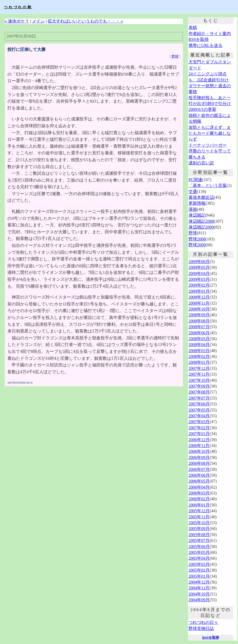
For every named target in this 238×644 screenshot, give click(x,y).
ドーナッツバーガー (208, 145)
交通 (193, 192)
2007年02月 (199, 428)
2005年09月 (199, 529)
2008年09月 (199, 315)
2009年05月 (199, 267)
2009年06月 (199, 262)
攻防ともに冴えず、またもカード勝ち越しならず (210, 133)
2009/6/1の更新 (202, 109)
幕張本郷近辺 (201, 197)
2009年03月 (199, 279)
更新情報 (197, 203)
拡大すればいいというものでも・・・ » (85, 21)
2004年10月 (199, 594)
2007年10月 (199, 380)
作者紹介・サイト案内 (210, 34)
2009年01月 (199, 291)
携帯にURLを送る (205, 45)
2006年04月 (199, 487)
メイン (38, 21)
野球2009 (197, 245)
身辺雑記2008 (201, 221)
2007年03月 (199, 422)
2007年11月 (199, 374)
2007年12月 (199, 368)
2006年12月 (199, 440)
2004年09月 (199, 600)
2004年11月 (199, 588)
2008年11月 (199, 303)
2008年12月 (199, 297)
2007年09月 (199, 386)
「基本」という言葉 (208, 185)
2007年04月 (199, 416)
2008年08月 (199, 321)
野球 (175, 56)
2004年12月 (199, 582)
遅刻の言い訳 (201, 163)
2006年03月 (199, 493)
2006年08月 (199, 463)
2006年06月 (199, 475)
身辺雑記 (197, 215)
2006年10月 (199, 451)
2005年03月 (199, 564)
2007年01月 (199, 434)
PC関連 (195, 180)
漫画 (193, 209)
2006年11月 (199, 446)
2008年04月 (199, 345)
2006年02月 (199, 499)
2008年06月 (199, 333)
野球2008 (197, 239)
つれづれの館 (18, 7)
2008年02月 (199, 356)
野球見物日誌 (201, 628)
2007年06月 (199, 404)
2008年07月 (199, 327)
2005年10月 (199, 523)
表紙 (193, 27)
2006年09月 (199, 457)
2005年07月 (199, 540)
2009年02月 (199, 285)
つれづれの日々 (203, 622)
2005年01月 (199, 576)
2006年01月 (199, 505)
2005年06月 (199, 547)
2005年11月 (199, 517)
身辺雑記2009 (201, 227)
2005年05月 (199, 552)
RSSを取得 (199, 39)
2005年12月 (199, 511)
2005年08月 (199, 535)
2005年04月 (199, 558)
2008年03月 (199, 351)
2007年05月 (199, 410)
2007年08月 (199, 392)
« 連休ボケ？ (17, 21)
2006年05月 (199, 481)
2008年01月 (199, 362)
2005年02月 (199, 570)
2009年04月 (199, 273)
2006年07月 (199, 469)
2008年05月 (199, 339)
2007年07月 (199, 398)
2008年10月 (199, 309)
